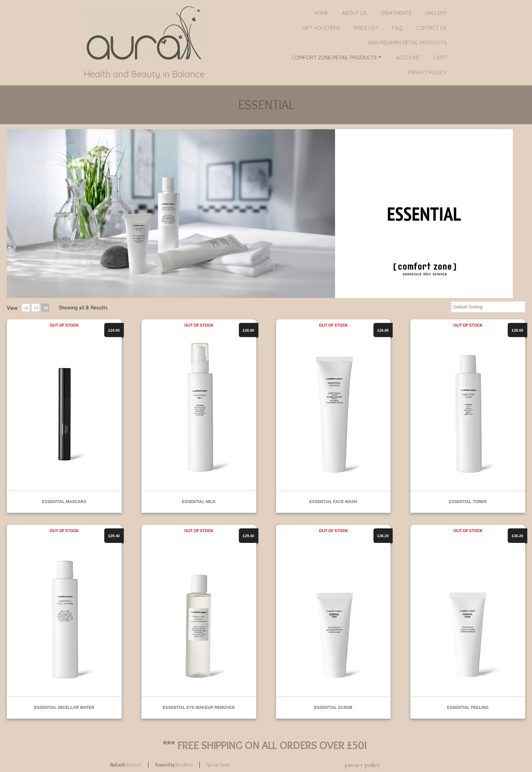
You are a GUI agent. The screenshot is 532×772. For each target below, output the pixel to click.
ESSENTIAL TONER (468, 502)
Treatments (396, 13)
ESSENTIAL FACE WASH (333, 502)
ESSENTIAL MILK (199, 502)
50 (46, 308)
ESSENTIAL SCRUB (333, 708)
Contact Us (431, 28)
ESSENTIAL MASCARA (64, 502)
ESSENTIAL (266, 105)
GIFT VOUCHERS (321, 28)
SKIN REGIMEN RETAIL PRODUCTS (407, 43)
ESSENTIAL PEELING (468, 708)
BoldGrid (134, 765)
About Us (354, 13)
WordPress (184, 765)
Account (408, 58)
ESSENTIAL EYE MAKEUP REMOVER (199, 708)
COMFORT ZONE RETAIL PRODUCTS (337, 58)
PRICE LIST (366, 28)
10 (26, 308)
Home (321, 13)
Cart (440, 58)
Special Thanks (218, 765)
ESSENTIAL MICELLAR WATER (64, 708)
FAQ (397, 28)
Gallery (436, 13)
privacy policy (427, 72)
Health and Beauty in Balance (144, 74)
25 (36, 308)
